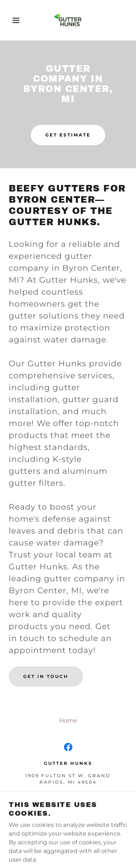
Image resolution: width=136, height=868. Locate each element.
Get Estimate (68, 135)
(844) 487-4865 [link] (68, 794)
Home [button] (68, 720)
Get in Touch (46, 676)
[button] (11, 20)
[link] (68, 20)
